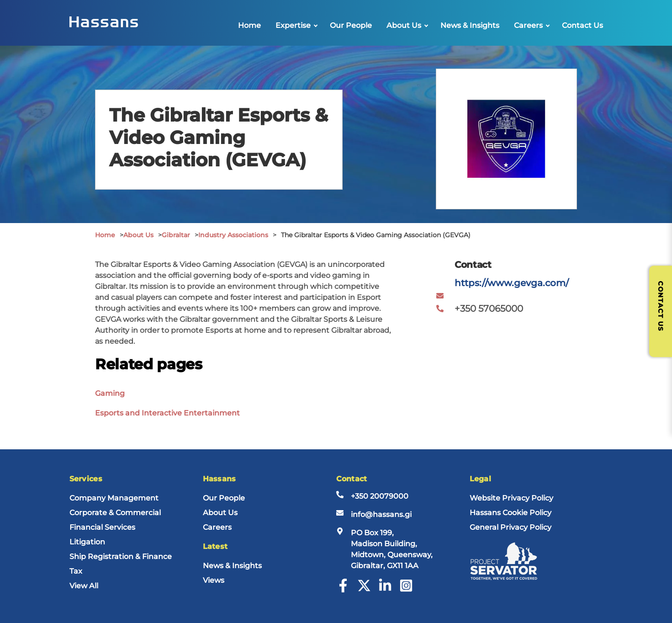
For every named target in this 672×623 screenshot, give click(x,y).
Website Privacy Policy (511, 498)
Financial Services (102, 527)
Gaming (110, 393)
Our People (351, 25)
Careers (528, 25)
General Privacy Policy (511, 527)
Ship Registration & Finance (121, 556)
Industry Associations (233, 235)
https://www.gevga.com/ (512, 283)
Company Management (114, 498)
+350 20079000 (380, 496)
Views (214, 580)
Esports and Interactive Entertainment (167, 413)
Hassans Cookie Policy (511, 513)
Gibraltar (176, 235)
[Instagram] (406, 590)
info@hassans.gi (381, 514)
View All (84, 586)
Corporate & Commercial (115, 513)
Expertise (293, 25)
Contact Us (582, 25)
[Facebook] (343, 590)
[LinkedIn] (385, 590)
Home (249, 25)
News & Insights (470, 25)
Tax (76, 571)
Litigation (87, 542)
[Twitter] (364, 590)
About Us (404, 25)
